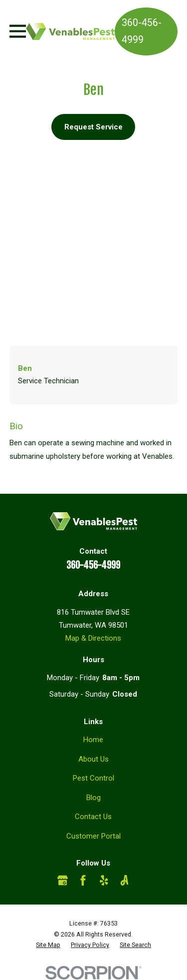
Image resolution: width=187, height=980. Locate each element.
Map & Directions (93, 638)
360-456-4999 (142, 31)
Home (93, 740)
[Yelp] (104, 880)
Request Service (93, 127)
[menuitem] (48, 945)
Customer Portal (93, 836)
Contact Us (93, 817)
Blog (93, 798)
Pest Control (93, 778)
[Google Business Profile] (63, 880)
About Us (93, 759)
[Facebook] (83, 880)
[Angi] (124, 880)
